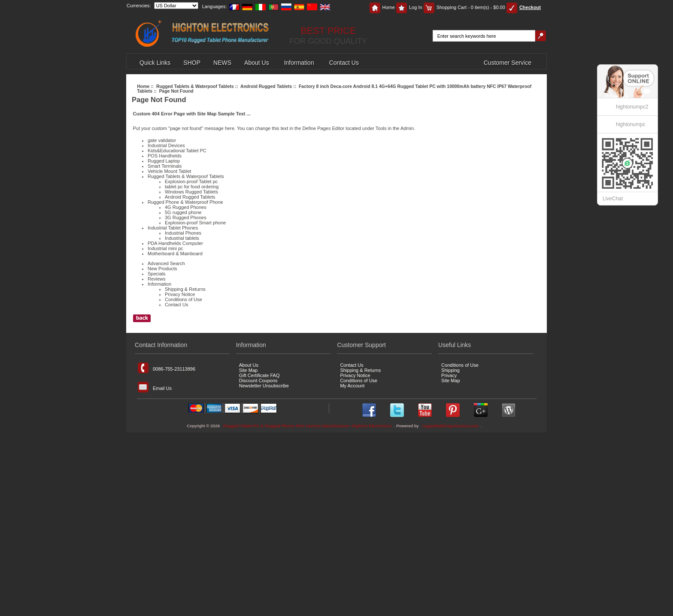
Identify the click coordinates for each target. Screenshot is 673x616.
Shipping (450, 370)
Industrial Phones (183, 233)
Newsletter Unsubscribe (264, 386)
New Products (162, 269)
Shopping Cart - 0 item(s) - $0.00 (464, 7)
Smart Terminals (165, 166)
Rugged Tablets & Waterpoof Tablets (195, 86)
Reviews (157, 279)
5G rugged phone (183, 212)
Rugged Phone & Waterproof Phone (185, 202)
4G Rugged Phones (186, 207)
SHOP (192, 63)
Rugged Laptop (164, 161)
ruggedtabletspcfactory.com (450, 426)
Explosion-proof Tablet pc (191, 181)
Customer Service (508, 63)
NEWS (222, 63)
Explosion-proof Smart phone (195, 223)
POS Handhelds (165, 156)
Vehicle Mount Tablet (169, 171)
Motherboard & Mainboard (175, 254)
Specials (157, 274)
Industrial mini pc (165, 248)
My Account (352, 386)
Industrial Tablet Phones (173, 228)
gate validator (162, 140)
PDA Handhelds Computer (175, 243)
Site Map (248, 370)
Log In (409, 7)
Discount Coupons (258, 380)
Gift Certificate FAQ (259, 375)
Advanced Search (166, 263)
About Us (257, 63)
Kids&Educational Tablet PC (177, 151)
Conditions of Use (183, 299)
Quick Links (155, 63)
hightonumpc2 (632, 107)
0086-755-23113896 (167, 368)
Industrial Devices (166, 145)
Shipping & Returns (185, 289)
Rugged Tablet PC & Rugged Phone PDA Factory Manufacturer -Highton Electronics (308, 426)
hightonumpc (631, 124)
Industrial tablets (182, 238)
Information (299, 63)
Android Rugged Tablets (266, 86)
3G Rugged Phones (186, 217)
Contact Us (344, 63)
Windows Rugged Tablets (191, 192)
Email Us (155, 387)
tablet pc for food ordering (192, 187)
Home (382, 7)
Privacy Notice (180, 294)
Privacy (449, 375)
